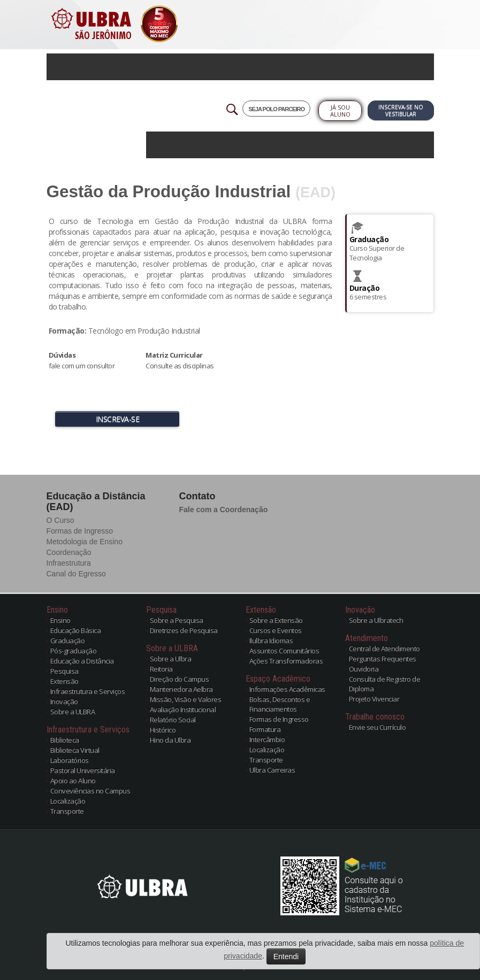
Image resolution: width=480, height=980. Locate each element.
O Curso (60, 520)
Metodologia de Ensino (85, 542)
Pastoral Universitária (83, 770)
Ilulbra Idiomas (271, 641)
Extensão (64, 681)
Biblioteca (65, 740)
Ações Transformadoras (286, 661)
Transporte (67, 811)
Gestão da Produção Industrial (169, 191)
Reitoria (161, 669)
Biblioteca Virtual (75, 750)
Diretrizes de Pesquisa (184, 630)
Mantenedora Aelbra (181, 689)
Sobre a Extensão (276, 620)
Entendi (286, 956)
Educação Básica (76, 630)
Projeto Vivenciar (374, 699)
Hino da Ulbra (170, 740)
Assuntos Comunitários (284, 651)
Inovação (64, 701)
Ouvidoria (364, 669)
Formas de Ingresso (80, 531)
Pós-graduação (74, 651)
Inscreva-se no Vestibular (401, 110)
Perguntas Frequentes (383, 659)
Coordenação (69, 552)
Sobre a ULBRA (73, 712)
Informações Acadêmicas (287, 689)
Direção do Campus (180, 679)
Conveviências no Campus (90, 791)
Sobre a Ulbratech (376, 620)
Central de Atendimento (384, 649)
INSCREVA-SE (118, 419)
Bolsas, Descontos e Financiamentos (280, 704)
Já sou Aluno (340, 111)
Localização (68, 801)
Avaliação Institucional (183, 709)
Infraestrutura (69, 563)
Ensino (60, 620)
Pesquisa (64, 671)
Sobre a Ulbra (171, 659)
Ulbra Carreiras (272, 770)
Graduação (68, 641)
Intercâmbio (267, 739)
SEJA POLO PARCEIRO (276, 109)
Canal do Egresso (76, 574)
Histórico (163, 730)
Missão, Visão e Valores (186, 699)
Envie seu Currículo (378, 727)
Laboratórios (70, 760)
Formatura (265, 729)
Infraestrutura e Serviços (88, 691)
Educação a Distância (82, 661)
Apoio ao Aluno (73, 781)
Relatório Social (173, 720)
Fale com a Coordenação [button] (224, 510)
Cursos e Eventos (276, 630)
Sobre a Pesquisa (177, 620)
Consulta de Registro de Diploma (385, 684)
